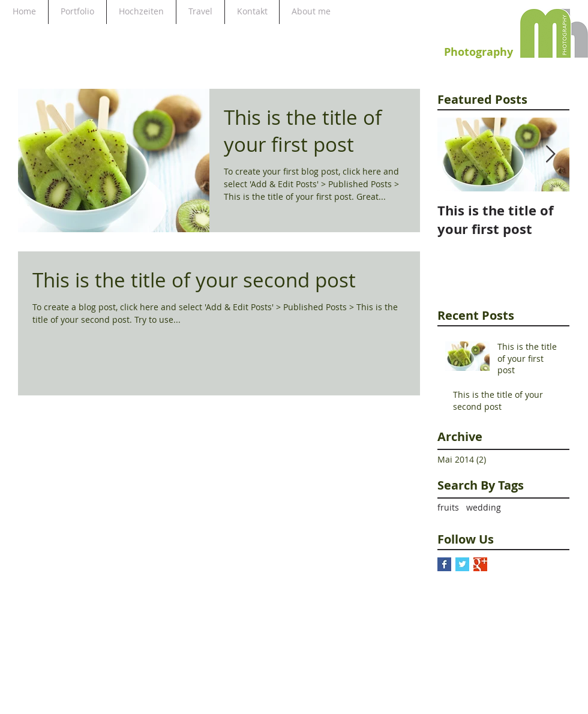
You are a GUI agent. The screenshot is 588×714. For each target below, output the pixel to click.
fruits (448, 507)
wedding (484, 507)
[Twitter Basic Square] (462, 564)
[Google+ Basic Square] (480, 564)
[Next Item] (550, 154)
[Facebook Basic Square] (444, 564)
